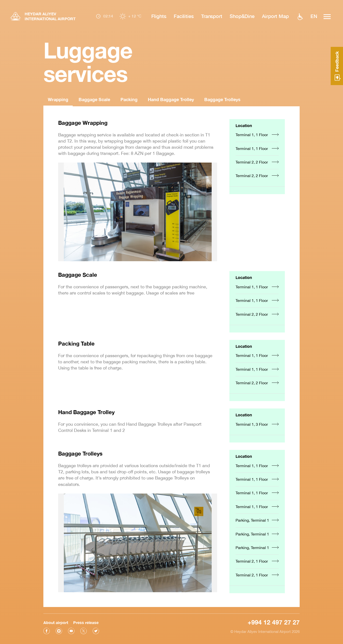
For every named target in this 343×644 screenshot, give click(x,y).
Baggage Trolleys (222, 99)
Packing (129, 99)
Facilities (184, 16)
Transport (212, 16)
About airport (56, 621)
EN (314, 16)
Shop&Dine (242, 16)
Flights (159, 16)
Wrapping (58, 99)
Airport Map (275, 16)
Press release (86, 621)
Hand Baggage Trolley (171, 99)
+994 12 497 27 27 (274, 621)
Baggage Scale (94, 99)
